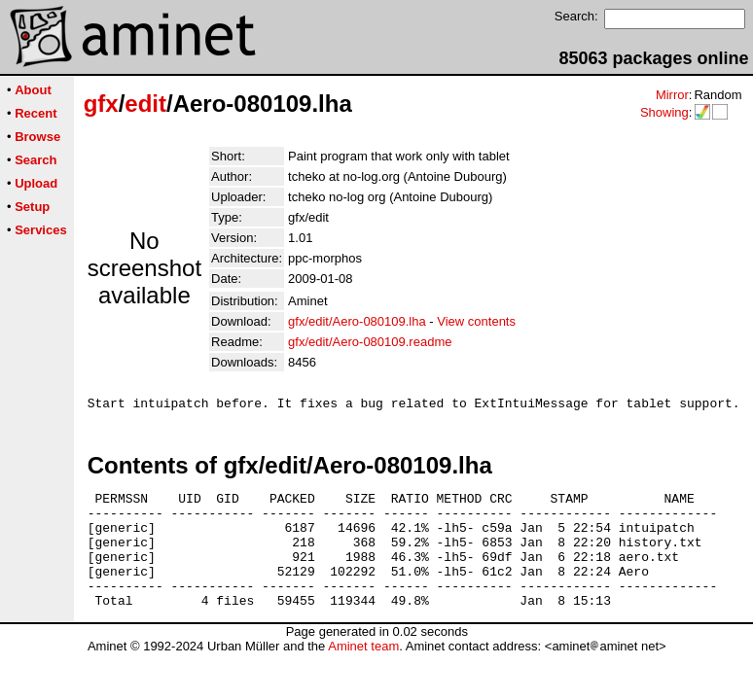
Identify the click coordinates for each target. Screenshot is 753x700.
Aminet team (363, 672)
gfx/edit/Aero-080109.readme (370, 342)
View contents (476, 321)
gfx (101, 104)
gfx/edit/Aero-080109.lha (357, 321)
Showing (664, 112)
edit (145, 104)
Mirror (672, 95)
